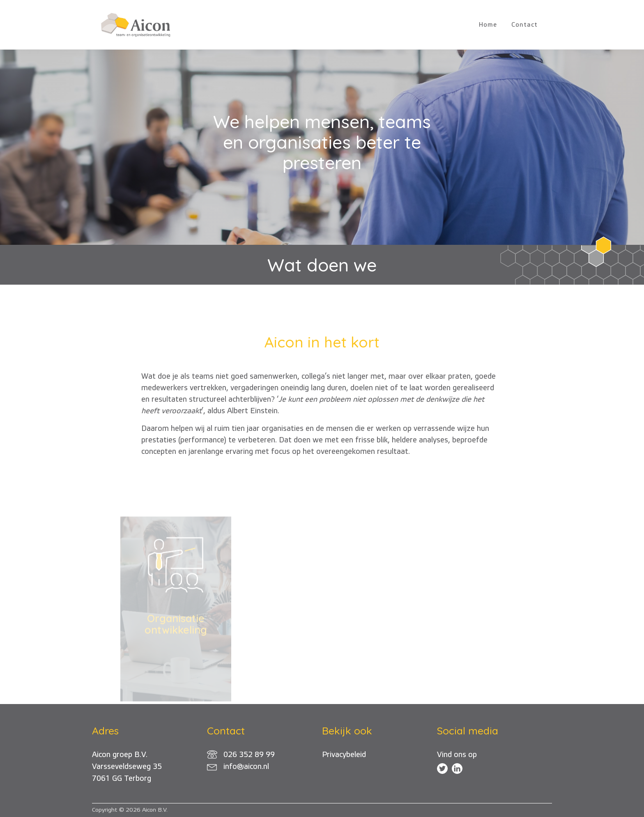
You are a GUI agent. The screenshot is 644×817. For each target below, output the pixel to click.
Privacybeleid (344, 755)
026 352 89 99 (249, 755)
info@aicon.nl (246, 767)
